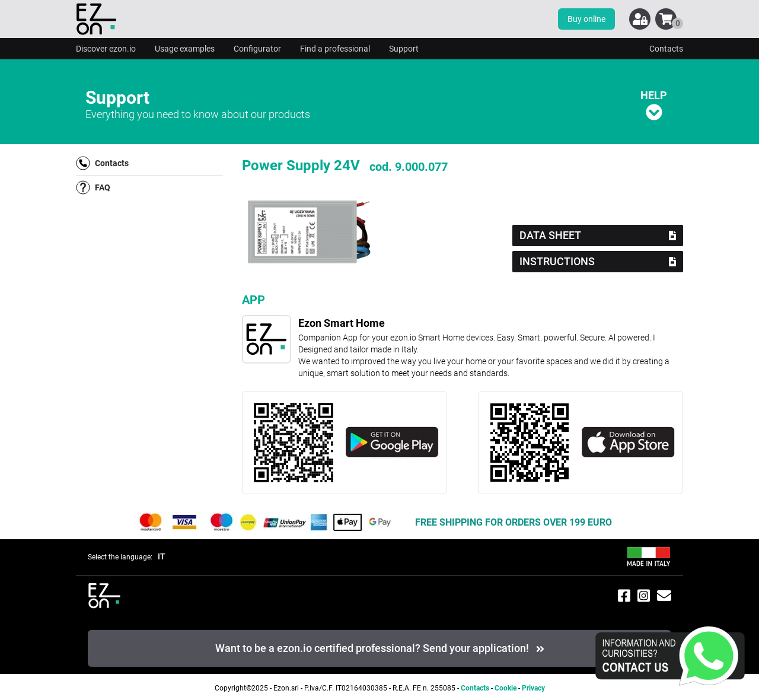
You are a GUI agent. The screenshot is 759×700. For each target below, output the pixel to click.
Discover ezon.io (106, 49)
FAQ (93, 187)
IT (162, 556)
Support (404, 49)
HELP (654, 105)
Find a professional (335, 49)
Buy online (586, 19)
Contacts (666, 49)
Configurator (257, 49)
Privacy (533, 688)
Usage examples (185, 49)
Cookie (506, 688)
